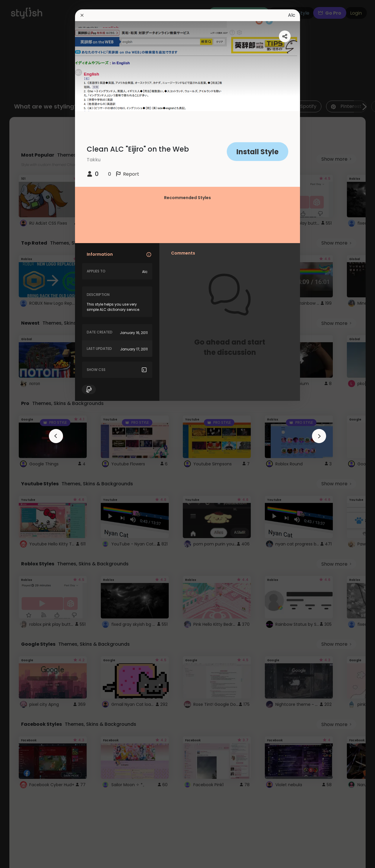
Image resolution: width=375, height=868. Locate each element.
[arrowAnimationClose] (56, 436)
